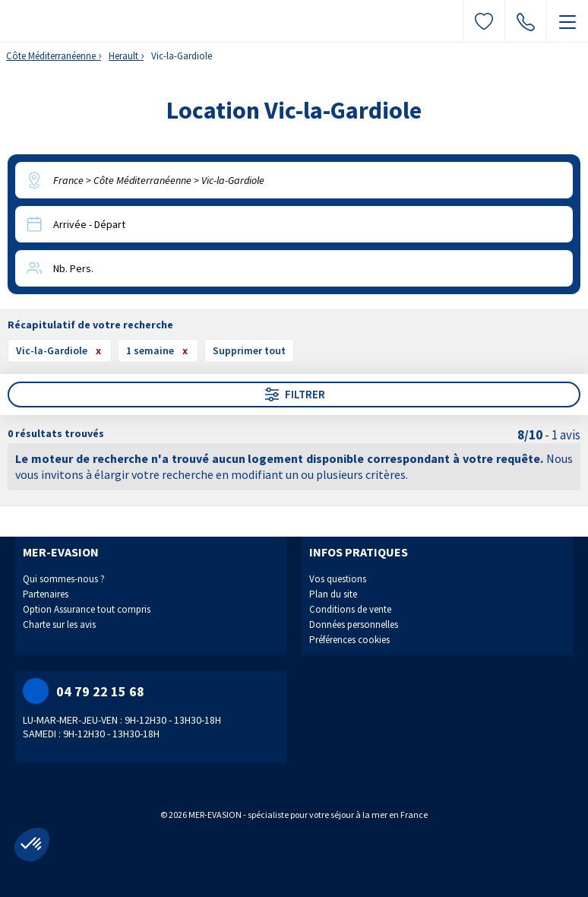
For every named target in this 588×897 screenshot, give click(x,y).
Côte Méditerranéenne (51, 56)
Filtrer (294, 395)
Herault (123, 56)
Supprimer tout (249, 350)
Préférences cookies (349, 640)
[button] (32, 845)
